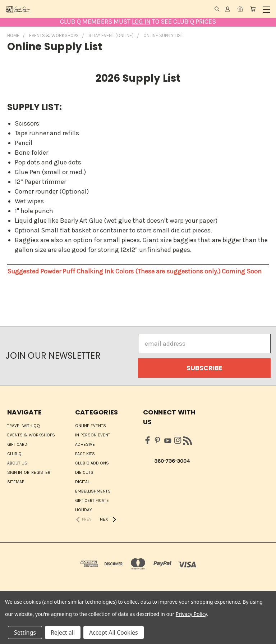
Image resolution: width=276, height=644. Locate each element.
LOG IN (141, 22)
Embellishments (93, 491)
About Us (17, 463)
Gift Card (17, 444)
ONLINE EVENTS (91, 426)
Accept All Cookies (114, 632)
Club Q (14, 454)
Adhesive (85, 444)
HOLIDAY (84, 510)
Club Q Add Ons (92, 463)
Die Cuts (84, 472)
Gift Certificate (92, 500)
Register (41, 472)
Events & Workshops (31, 435)
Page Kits (85, 454)
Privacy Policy (191, 614)
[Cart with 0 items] (253, 9)
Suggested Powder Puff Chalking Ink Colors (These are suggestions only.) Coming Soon (134, 271)
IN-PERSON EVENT (93, 435)
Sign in (15, 472)
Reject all (63, 632)
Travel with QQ (24, 426)
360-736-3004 (172, 461)
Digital (82, 482)
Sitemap (16, 482)
